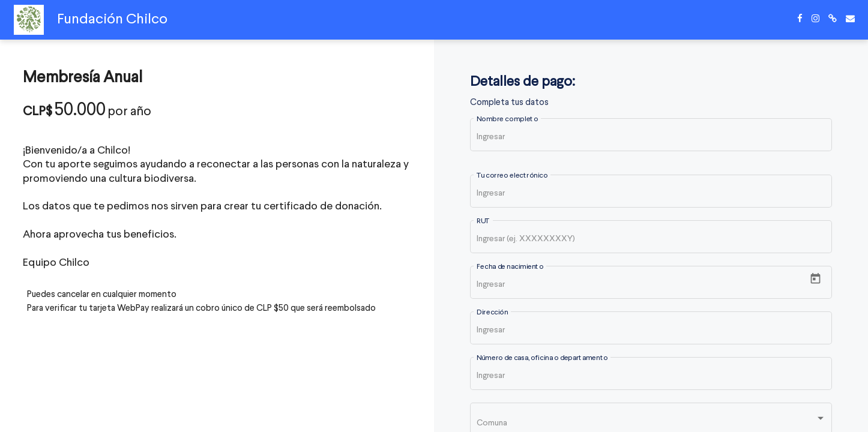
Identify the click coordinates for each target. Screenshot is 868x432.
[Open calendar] (815, 279)
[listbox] (651, 422)
